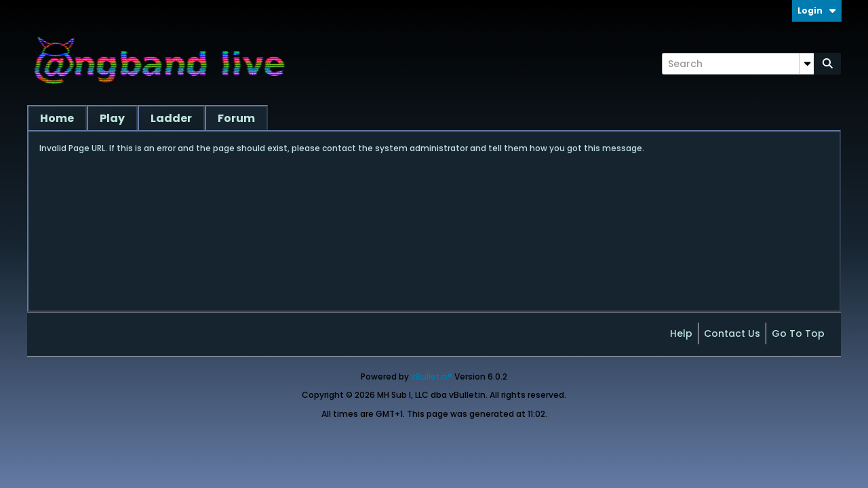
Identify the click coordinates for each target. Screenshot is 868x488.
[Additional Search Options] (807, 64)
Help (681, 333)
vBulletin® (432, 377)
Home (57, 118)
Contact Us (732, 333)
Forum (236, 118)
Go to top (798, 333)
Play (112, 118)
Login (817, 11)
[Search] (738, 64)
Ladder (171, 118)
